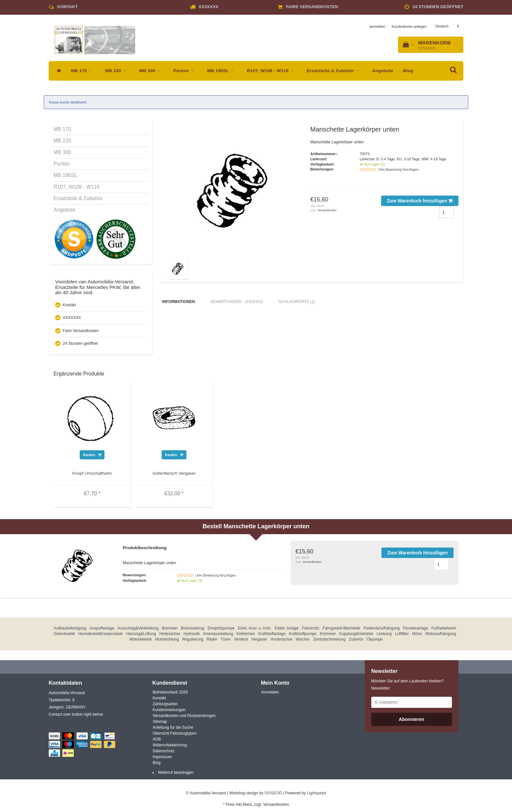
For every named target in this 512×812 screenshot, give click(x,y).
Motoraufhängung (441, 635)
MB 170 (83, 71)
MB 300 (151, 71)
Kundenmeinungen (169, 711)
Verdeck (241, 641)
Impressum (162, 758)
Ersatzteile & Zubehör (334, 71)
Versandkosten (327, 210)
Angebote (383, 71)
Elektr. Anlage (287, 630)
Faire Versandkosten (312, 7)
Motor (417, 635)
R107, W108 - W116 (272, 71)
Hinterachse (170, 635)
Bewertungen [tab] (237, 302)
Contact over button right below (76, 716)
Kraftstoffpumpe (303, 635)
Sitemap (160, 723)
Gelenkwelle (64, 635)
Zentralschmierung (329, 641)
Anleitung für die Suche (173, 729)
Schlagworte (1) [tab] (297, 302)
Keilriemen (246, 635)
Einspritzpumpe (221, 630)
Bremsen (170, 630)
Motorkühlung (167, 641)
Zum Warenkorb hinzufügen (420, 201)
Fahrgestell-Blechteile (341, 630)
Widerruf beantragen (176, 774)
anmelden (377, 26)
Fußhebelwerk (444, 630)
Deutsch (442, 26)
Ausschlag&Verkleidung (138, 630)
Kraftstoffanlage (272, 635)
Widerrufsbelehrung (170, 747)
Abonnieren (411, 721)
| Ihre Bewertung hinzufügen (398, 170)
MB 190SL (222, 71)
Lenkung (384, 635)
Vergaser (259, 641)
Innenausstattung (218, 635)
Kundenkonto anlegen (409, 26)
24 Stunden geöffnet (438, 7)
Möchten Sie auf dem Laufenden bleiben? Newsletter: (408, 686)
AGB (157, 741)
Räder (212, 641)
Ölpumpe (375, 641)
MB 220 (117, 71)
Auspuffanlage (102, 630)
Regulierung (193, 641)
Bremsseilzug (193, 630)
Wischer (303, 641)
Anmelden (270, 694)
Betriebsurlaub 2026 (170, 694)
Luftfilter (402, 635)
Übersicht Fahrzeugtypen (175, 735)
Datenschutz (164, 753)
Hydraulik (192, 635)
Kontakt (67, 7)
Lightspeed (317, 795)
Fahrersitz (311, 630)
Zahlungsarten (165, 706)
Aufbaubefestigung (70, 630)
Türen (225, 641)
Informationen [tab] (179, 302)
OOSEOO (273, 795)
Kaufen (92, 456)
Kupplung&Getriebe (356, 635)
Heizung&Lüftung (141, 635)
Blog (408, 71)
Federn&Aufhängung (382, 630)
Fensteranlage (416, 630)
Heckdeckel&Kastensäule (101, 635)
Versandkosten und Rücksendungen (184, 717)
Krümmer (328, 635)
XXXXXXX (208, 7)
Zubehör (356, 641)
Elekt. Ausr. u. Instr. (255, 630)
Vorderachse (281, 641)
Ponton (185, 71)
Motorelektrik (141, 641)
